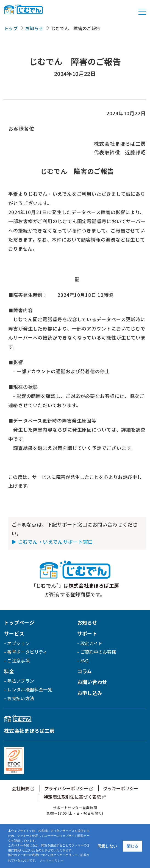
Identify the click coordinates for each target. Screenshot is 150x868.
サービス (14, 633)
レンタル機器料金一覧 (30, 689)
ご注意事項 (18, 660)
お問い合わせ (92, 682)
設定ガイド (91, 643)
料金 (9, 671)
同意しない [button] (107, 846)
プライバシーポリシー (66, 788)
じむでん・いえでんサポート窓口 (55, 542)
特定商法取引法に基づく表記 (72, 797)
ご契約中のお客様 (98, 652)
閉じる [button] (133, 846)
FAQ (84, 660)
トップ (11, 28)
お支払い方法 (21, 698)
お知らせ (34, 28)
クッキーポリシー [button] (52, 860)
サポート (87, 633)
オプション (18, 643)
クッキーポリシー (121, 788)
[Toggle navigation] (142, 12)
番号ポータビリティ (27, 652)
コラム (85, 671)
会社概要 (21, 788)
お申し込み (90, 693)
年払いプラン (21, 681)
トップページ (19, 622)
